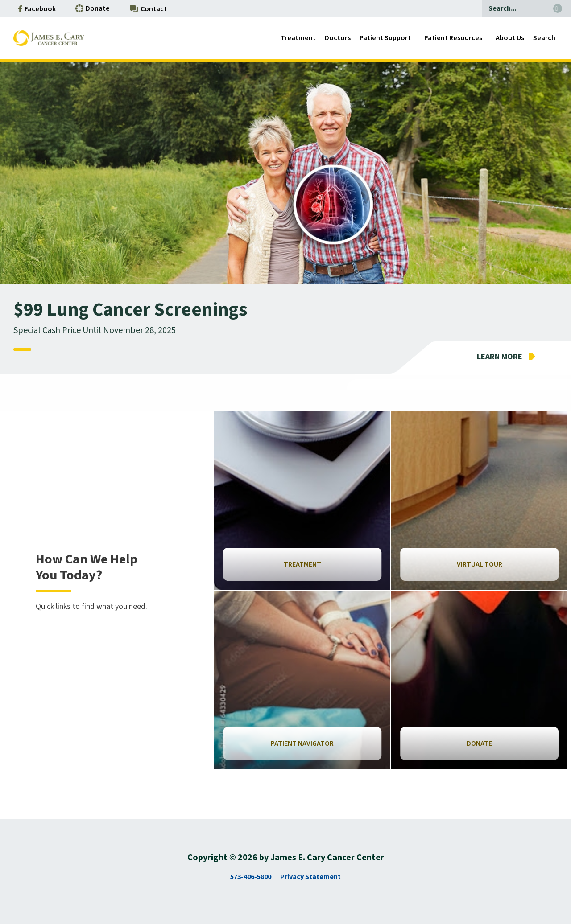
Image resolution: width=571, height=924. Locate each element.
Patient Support (385, 38)
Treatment (298, 38)
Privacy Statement (310, 877)
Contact (148, 9)
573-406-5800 (251, 877)
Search (544, 38)
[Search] (515, 8)
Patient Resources (453, 38)
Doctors (338, 38)
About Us (510, 38)
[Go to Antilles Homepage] (49, 38)
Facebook (37, 9)
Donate (93, 8)
